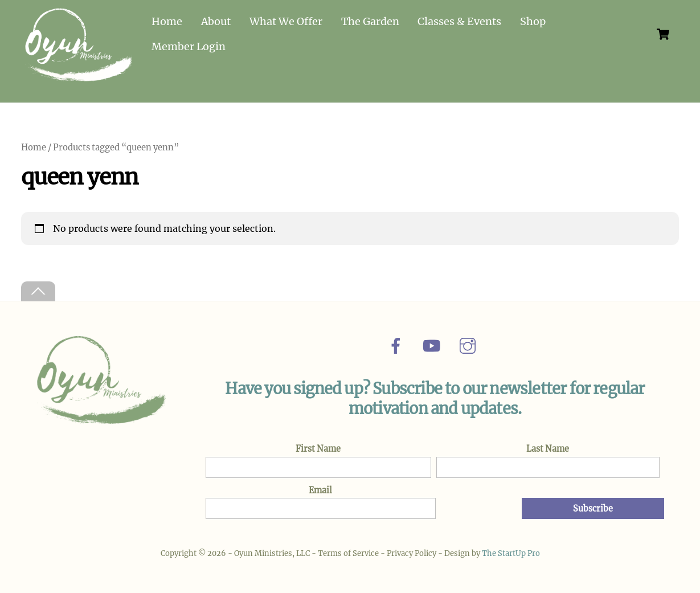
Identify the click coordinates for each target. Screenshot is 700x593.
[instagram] (470, 345)
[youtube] (434, 345)
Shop (533, 21)
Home (167, 21)
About (216, 21)
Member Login (189, 46)
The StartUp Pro (511, 553)
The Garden (370, 21)
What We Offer (286, 21)
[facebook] (398, 345)
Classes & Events (459, 21)
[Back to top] (38, 291)
